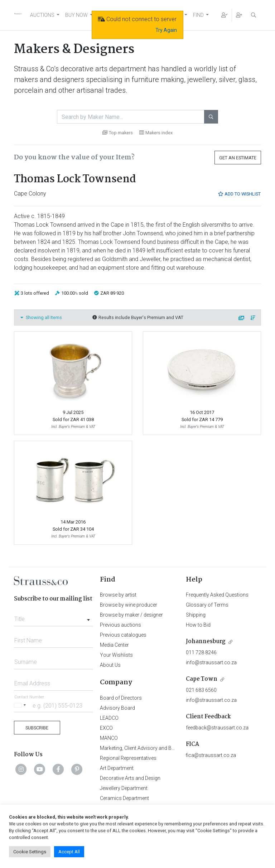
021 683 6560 (201, 690)
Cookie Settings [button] (30, 852)
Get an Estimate (238, 158)
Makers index (156, 133)
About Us (110, 665)
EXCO (106, 728)
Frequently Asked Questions (217, 595)
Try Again (166, 30)
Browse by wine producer (129, 605)
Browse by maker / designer (131, 615)
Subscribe (37, 728)
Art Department (117, 768)
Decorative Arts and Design (130, 778)
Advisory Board (117, 708)
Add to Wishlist (239, 194)
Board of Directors (121, 698)
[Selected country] (21, 705)
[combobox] (54, 617)
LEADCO (109, 718)
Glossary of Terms (207, 605)
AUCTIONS (42, 15)
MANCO (109, 738)
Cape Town (202, 679)
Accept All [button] (69, 852)
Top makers (118, 133)
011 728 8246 (201, 652)
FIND (198, 15)
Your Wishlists (116, 655)
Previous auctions (120, 625)
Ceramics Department (124, 798)
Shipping (196, 615)
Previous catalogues (123, 635)
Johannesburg (206, 642)
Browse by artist (118, 595)
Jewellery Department (124, 788)
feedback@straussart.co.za (217, 728)
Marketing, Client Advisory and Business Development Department (173, 748)
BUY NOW (76, 15)
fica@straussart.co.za (211, 755)
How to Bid (198, 625)
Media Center (114, 645)
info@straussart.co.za (211, 662)
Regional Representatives (128, 758)
